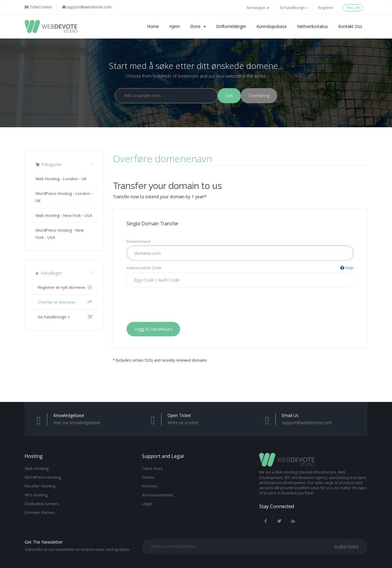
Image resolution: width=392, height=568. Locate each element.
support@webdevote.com (87, 7)
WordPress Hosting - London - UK (64, 197)
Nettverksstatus (312, 26)
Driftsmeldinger (231, 26)
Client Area (152, 468)
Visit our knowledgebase (77, 423)
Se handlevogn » (294, 8)
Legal (147, 504)
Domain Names (40, 512)
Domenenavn (139, 241)
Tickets (148, 477)
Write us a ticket (183, 423)
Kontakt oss (350, 26)
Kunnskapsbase (272, 26)
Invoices (150, 486)
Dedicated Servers (42, 504)
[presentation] (240, 304)
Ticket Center (38, 7)
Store (198, 26)
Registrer (326, 8)
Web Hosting (37, 468)
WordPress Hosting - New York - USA (60, 234)
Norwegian (258, 8)
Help (347, 268)
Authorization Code (240, 268)
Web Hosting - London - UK (61, 179)
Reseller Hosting (40, 486)
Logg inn (353, 8)
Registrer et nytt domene (64, 287)
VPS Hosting (36, 495)
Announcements (158, 495)
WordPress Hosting (43, 477)
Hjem (175, 26)
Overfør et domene (64, 302)
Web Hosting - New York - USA (64, 215)
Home (153, 26)
